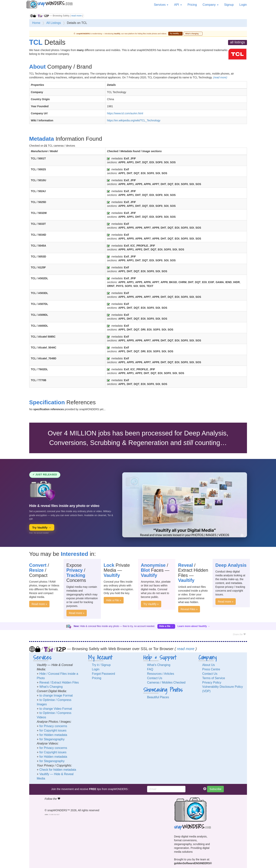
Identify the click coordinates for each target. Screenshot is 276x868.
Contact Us (155, 678)
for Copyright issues (53, 730)
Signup (229, 5)
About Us (209, 665)
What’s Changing (51, 687)
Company (211, 5)
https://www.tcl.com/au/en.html (125, 113)
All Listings (54, 23)
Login (243, 5)
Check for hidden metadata (58, 770)
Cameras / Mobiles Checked (166, 682)
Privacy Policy (212, 682)
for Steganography (52, 739)
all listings (237, 42)
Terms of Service (214, 678)
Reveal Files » (189, 609)
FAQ (150, 669)
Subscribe (215, 789)
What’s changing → (193, 34)
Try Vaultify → (175, 33)
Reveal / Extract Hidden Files (59, 682)
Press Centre (211, 669)
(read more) (220, 77)
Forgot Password (103, 674)
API (178, 5)
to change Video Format (56, 709)
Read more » (39, 604)
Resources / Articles (161, 674)
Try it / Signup (101, 665)
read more (76, 16)
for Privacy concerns (53, 726)
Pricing (192, 5)
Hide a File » (114, 600)
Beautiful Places (158, 697)
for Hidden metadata (53, 735)
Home (36, 23)
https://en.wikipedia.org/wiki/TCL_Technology (134, 120)
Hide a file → (166, 626)
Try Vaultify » (151, 604)
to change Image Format (56, 695)
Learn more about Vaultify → (194, 626)
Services (161, 5)
